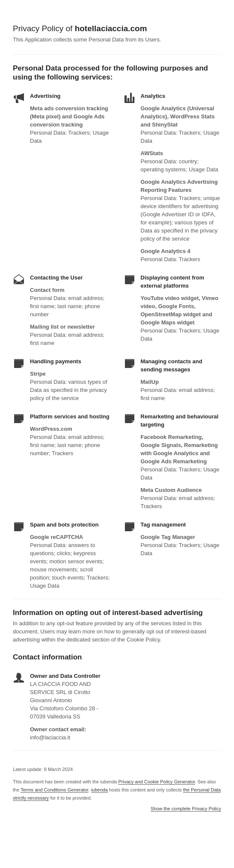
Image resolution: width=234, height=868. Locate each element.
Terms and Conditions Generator (54, 790)
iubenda (99, 790)
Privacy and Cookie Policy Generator (156, 782)
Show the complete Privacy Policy (186, 809)
